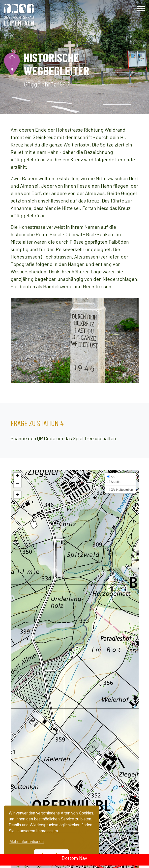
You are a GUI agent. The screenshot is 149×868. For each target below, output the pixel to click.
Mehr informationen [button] (27, 842)
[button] (17, 476)
